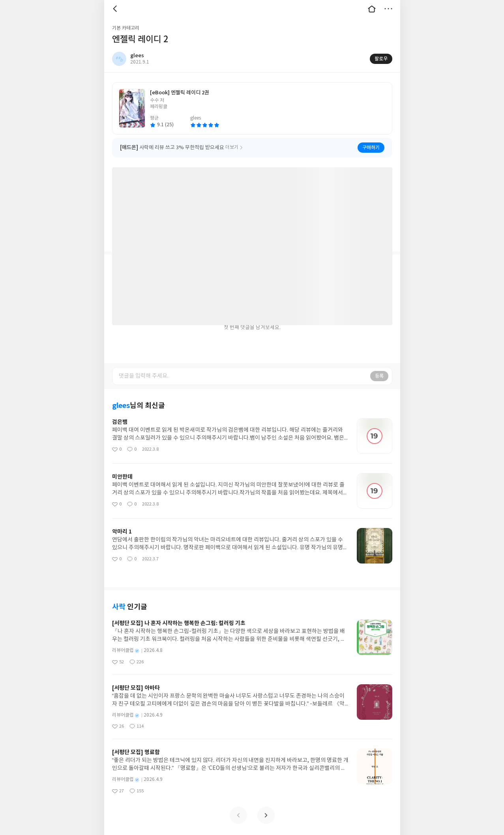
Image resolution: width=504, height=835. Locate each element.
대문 (372, 9)
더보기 (388, 9)
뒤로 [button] (116, 9)
